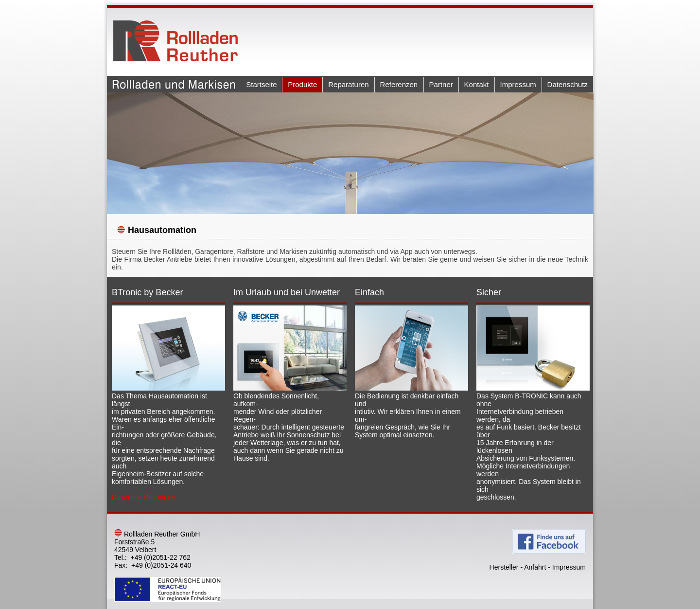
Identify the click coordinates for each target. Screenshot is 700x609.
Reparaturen (348, 84)
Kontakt (477, 84)
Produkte (302, 84)
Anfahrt (535, 567)
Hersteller (504, 567)
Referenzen (399, 84)
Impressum (518, 84)
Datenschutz (568, 84)
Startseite (261, 84)
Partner (441, 84)
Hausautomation (162, 230)
